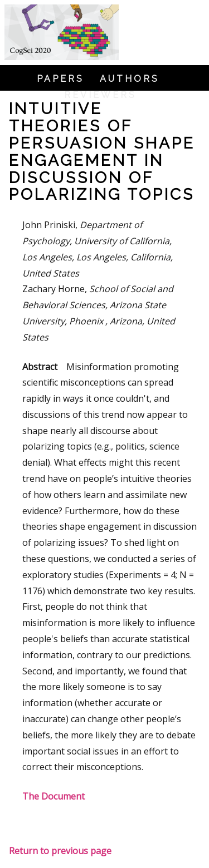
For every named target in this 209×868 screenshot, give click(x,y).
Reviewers (100, 95)
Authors (130, 79)
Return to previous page (60, 851)
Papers (60, 79)
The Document (54, 796)
